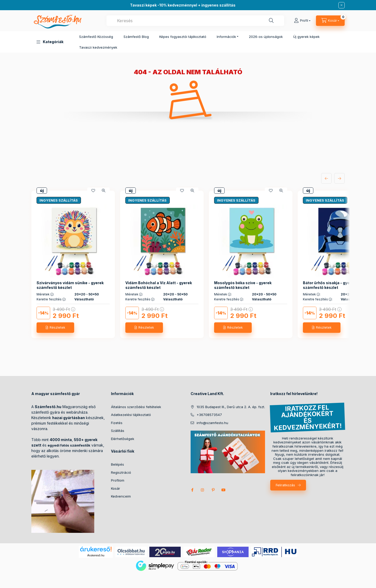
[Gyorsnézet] (104, 191)
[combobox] (195, 21)
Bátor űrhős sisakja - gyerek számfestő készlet (329, 285)
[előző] (326, 178)
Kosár (116, 488)
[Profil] (302, 21)
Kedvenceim (121, 496)
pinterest (213, 490)
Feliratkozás (285, 485)
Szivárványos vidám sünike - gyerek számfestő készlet (70, 285)
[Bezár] (342, 5)
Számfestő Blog (136, 37)
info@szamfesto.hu (212, 423)
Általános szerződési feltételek (136, 407)
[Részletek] (55, 328)
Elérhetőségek (123, 439)
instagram (203, 490)
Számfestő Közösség (96, 37)
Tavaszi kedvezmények (98, 47)
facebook (192, 490)
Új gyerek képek (306, 37)
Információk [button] (226, 37)
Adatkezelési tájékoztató (131, 415)
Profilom (118, 480)
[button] (50, 42)
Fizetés (117, 423)
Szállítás (118, 431)
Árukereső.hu (96, 555)
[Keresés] (271, 21)
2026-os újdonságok (266, 37)
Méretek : (45, 294)
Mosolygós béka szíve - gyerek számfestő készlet (243, 285)
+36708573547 (209, 415)
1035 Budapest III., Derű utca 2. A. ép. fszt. (231, 407)
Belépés (118, 464)
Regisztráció (121, 472)
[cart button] (330, 21)
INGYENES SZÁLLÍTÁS (59, 200)
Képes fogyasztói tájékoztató (183, 37)
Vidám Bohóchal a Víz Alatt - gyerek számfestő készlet (159, 285)
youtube (224, 490)
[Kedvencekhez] (93, 191)
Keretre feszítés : (51, 299)
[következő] (339, 178)
